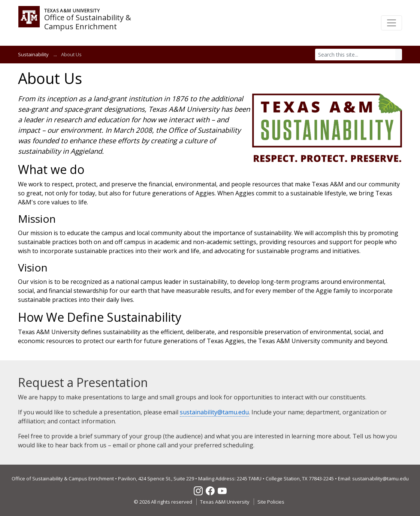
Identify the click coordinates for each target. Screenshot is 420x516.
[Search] (355, 55)
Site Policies (271, 502)
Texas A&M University (225, 502)
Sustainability (33, 54)
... (55, 54)
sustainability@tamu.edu (214, 412)
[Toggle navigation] (392, 23)
